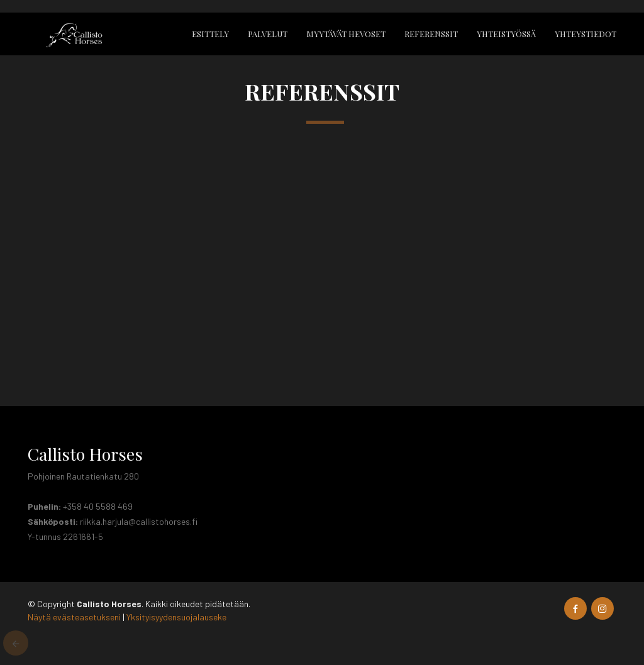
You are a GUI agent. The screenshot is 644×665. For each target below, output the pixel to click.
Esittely (210, 34)
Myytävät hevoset (346, 34)
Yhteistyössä (506, 34)
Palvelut (268, 34)
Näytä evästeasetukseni (74, 617)
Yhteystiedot (586, 34)
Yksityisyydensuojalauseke (176, 617)
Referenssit (431, 34)
